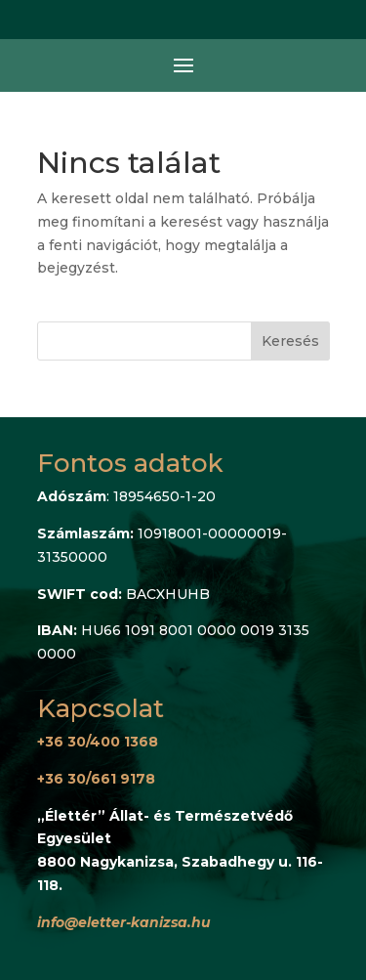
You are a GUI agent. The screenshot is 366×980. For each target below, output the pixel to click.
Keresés (290, 341)
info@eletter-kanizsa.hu (124, 922)
